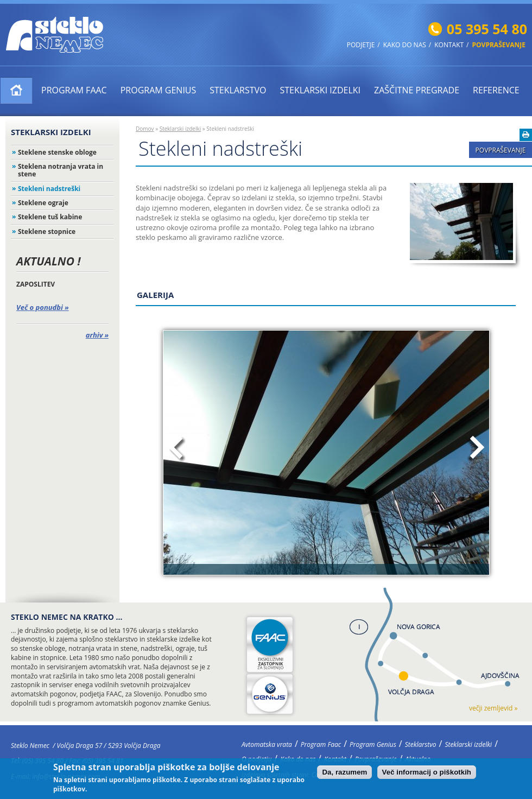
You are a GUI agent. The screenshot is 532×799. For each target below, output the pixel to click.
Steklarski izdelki (320, 90)
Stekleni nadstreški (49, 189)
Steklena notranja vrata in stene (61, 170)
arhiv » (97, 335)
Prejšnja (177, 449)
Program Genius (159, 90)
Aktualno (418, 759)
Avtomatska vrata (17, 90)
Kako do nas (405, 45)
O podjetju (256, 759)
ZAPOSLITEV (36, 284)
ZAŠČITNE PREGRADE (417, 90)
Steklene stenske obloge (57, 152)
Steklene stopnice (47, 232)
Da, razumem (344, 774)
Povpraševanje (499, 45)
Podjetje (361, 45)
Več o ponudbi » (43, 307)
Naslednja (475, 449)
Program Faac (74, 90)
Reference (496, 90)
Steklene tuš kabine (50, 217)
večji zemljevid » (493, 708)
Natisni (526, 135)
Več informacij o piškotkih (427, 774)
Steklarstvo (238, 90)
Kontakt (449, 45)
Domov (145, 129)
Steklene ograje (43, 203)
